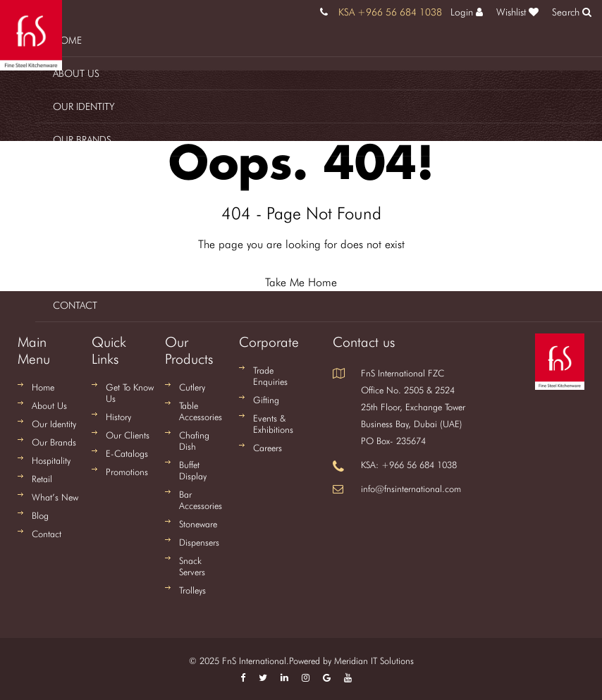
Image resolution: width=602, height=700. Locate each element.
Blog (66, 272)
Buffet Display (193, 470)
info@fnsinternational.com (411, 489)
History (118, 417)
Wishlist (517, 12)
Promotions (127, 472)
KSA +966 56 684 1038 (390, 12)
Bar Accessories (201, 500)
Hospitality (80, 173)
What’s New (55, 497)
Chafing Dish (194, 441)
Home (67, 40)
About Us (49, 405)
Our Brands (82, 140)
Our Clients (128, 435)
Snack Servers (192, 566)
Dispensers (199, 542)
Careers (268, 448)
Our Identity (84, 106)
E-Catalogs (127, 453)
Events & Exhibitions (273, 424)
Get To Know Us (130, 393)
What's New (81, 239)
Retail (66, 206)
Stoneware (198, 524)
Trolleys (192, 590)
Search (572, 12)
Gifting (266, 400)
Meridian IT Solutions (374, 661)
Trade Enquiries (270, 376)
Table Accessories (201, 411)
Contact (75, 305)
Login (467, 12)
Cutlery (192, 387)
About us (76, 73)
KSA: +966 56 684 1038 (409, 465)
